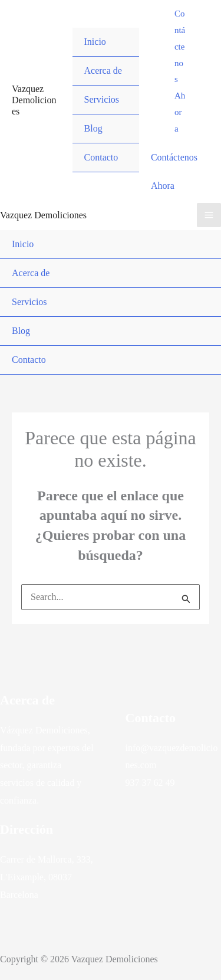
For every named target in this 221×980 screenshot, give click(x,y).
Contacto (101, 157)
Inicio (95, 42)
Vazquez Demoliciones (34, 100)
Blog (93, 128)
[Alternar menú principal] (209, 215)
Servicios (102, 99)
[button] (180, 72)
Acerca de (103, 71)
